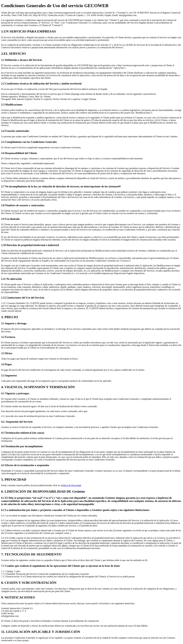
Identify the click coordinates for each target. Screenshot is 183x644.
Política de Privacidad (71, 485)
